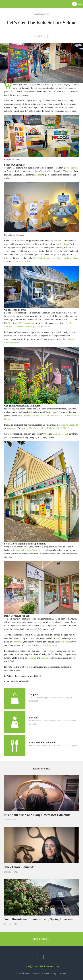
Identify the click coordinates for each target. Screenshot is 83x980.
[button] (80, 3)
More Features (42, 939)
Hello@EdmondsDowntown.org (42, 966)
